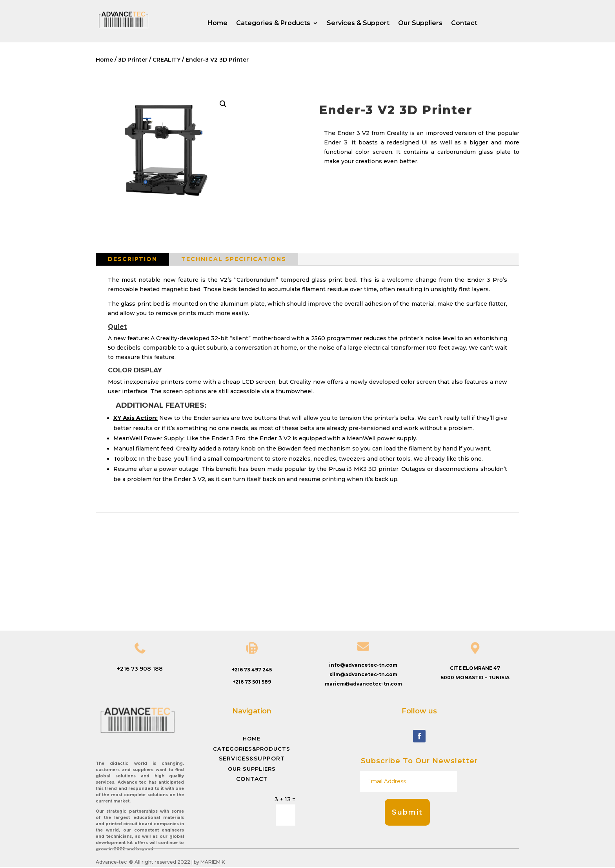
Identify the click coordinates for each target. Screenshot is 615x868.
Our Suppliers (420, 24)
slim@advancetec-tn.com (363, 674)
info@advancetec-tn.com (363, 665)
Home (217, 24)
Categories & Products (273, 24)
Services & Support (358, 24)
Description (133, 259)
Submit (407, 812)
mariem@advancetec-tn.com (363, 684)
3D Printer (133, 60)
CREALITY (166, 60)
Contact (464, 24)
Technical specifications (234, 259)
